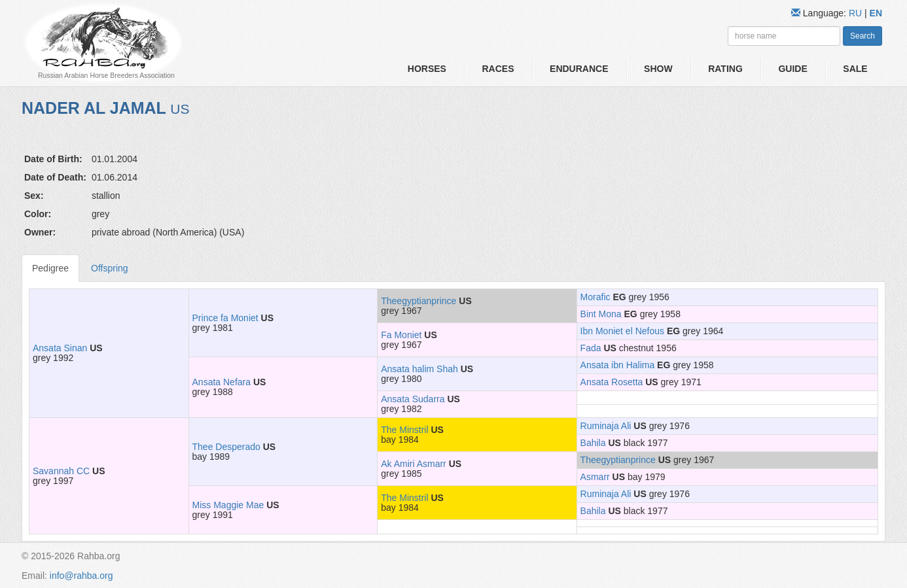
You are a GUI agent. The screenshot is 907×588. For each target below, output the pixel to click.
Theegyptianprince (418, 301)
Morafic (596, 297)
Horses (427, 69)
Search (863, 36)
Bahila (593, 443)
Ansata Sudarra (413, 399)
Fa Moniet (401, 335)
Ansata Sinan (60, 348)
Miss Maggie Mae (228, 505)
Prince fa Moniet (225, 318)
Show (658, 69)
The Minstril (404, 430)
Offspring (110, 268)
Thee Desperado (226, 447)
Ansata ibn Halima (618, 365)
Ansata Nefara (222, 382)
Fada (591, 348)
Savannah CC (61, 471)
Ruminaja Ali (606, 426)
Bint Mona (601, 314)
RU (857, 13)
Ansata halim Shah (419, 369)
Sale (855, 69)
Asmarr (595, 477)
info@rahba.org (81, 576)
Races (498, 69)
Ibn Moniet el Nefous (622, 331)
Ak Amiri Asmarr (414, 464)
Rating (725, 69)
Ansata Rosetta (612, 382)
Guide (792, 69)
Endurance (579, 69)
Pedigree (50, 268)
